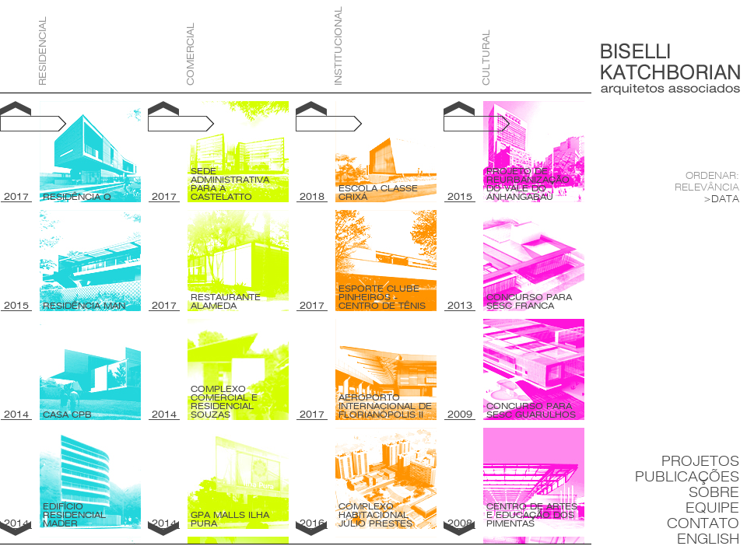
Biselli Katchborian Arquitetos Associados (670, 69)
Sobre (714, 493)
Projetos (700, 462)
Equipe (712, 508)
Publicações (687, 477)
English (708, 539)
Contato (703, 524)
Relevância (707, 187)
